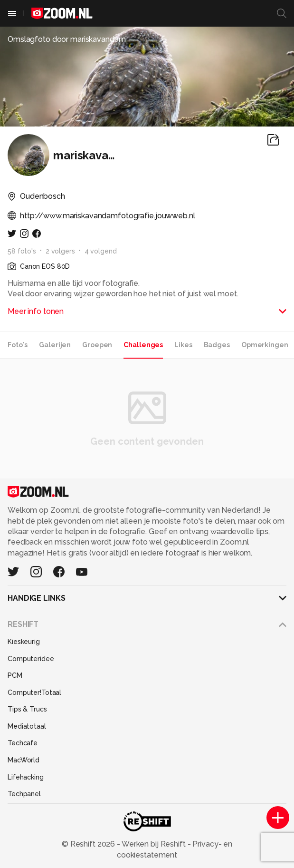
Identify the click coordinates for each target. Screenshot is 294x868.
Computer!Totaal (34, 692)
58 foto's (22, 251)
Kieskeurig (24, 642)
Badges (217, 345)
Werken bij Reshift (154, 844)
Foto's (18, 345)
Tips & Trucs (27, 709)
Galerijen (55, 345)
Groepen (97, 345)
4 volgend (101, 251)
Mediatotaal (27, 726)
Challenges (143, 345)
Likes (183, 345)
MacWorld (24, 760)
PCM (15, 675)
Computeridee (31, 659)
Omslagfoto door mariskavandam (67, 39)
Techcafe (23, 743)
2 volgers (60, 251)
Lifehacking (26, 777)
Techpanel (24, 794)
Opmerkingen (265, 345)
